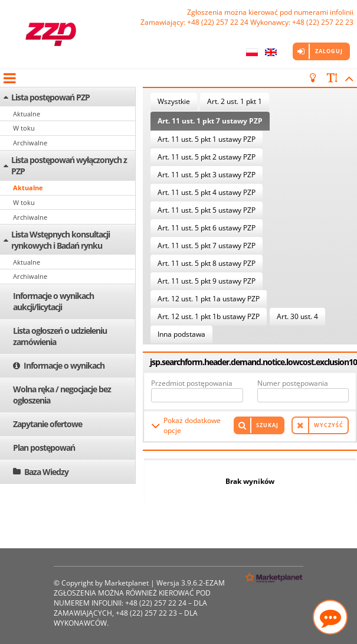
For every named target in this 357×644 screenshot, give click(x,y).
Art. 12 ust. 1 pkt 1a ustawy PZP (209, 299)
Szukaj (267, 425)
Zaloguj (329, 51)
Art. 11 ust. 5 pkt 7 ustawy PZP (207, 245)
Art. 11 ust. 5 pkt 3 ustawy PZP (207, 175)
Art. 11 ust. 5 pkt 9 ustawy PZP (207, 281)
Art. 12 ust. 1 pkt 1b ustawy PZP (209, 316)
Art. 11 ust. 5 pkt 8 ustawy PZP (207, 263)
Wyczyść (329, 425)
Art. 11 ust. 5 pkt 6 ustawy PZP (207, 228)
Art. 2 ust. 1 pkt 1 (235, 101)
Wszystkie (174, 101)
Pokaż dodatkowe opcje (192, 425)
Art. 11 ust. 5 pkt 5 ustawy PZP (207, 210)
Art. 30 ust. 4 (297, 316)
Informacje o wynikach (64, 365)
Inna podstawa (181, 334)
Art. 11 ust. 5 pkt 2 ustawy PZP (207, 157)
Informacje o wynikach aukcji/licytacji (53, 301)
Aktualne (27, 114)
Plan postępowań (44, 448)
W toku (24, 128)
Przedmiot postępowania (192, 383)
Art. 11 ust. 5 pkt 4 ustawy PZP (207, 192)
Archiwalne (30, 143)
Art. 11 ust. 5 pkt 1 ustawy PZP (207, 139)
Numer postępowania (293, 383)
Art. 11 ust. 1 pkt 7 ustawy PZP (210, 121)
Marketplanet (127, 583)
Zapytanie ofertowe (48, 424)
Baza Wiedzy (46, 472)
